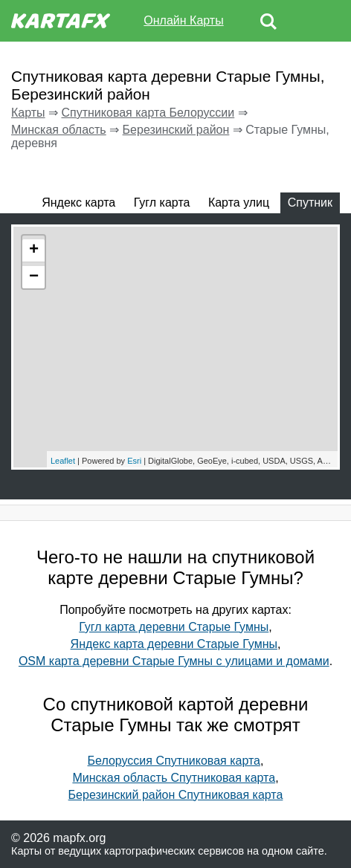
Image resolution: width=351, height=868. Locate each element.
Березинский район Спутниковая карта (176, 795)
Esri (134, 461)
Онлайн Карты (183, 20)
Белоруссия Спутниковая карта (174, 761)
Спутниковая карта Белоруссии (148, 113)
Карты (28, 113)
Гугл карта (162, 203)
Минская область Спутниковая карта (174, 778)
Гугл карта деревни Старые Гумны (174, 627)
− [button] (34, 277)
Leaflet (63, 461)
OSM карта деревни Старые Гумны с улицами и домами (174, 661)
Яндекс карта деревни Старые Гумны (174, 644)
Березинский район (176, 130)
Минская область (59, 130)
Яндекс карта (78, 203)
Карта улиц (239, 203)
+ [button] (34, 250)
